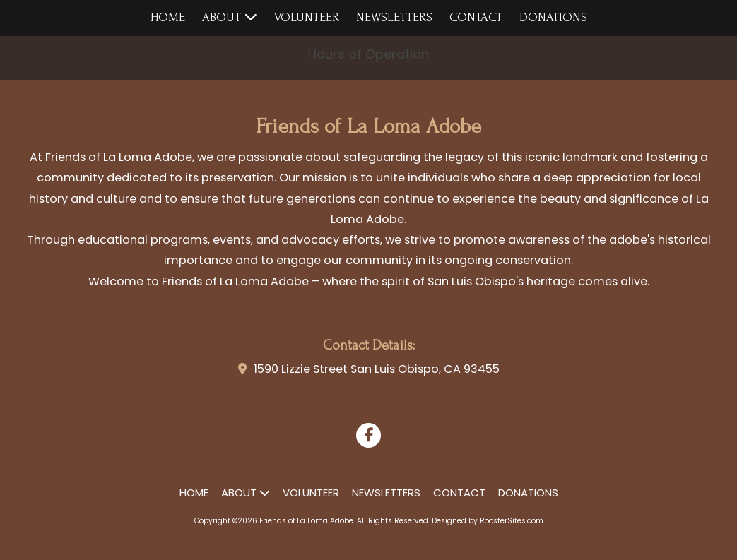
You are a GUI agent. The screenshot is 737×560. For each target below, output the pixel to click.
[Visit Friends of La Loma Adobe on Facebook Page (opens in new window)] (368, 435)
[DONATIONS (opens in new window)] (553, 18)
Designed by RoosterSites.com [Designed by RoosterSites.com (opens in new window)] (488, 521)
